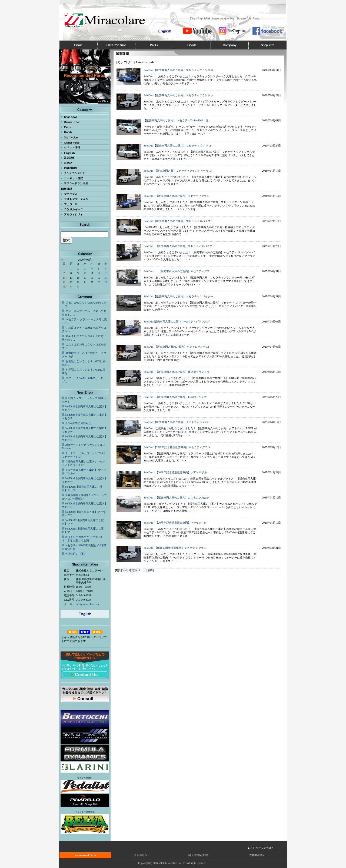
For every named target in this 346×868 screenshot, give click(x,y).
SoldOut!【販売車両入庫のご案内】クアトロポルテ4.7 (176, 422)
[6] (132, 570)
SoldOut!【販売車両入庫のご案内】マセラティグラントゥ (178, 95)
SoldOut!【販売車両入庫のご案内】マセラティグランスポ (178, 70)
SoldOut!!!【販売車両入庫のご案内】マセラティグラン (176, 196)
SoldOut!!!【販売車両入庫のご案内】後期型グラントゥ (176, 372)
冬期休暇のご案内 (76, 554)
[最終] (150, 570)
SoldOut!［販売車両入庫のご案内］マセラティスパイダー (178, 221)
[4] (126, 570)
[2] (120, 570)
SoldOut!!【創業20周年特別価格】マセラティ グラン (175, 548)
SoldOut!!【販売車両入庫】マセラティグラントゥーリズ (177, 171)
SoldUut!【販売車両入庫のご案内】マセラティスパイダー (178, 296)
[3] (123, 570)
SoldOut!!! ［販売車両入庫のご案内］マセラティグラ (176, 271)
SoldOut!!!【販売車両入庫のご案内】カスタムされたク (176, 498)
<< (62, 260)
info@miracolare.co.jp (88, 604)
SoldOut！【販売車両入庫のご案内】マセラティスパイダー (179, 246)
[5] (129, 570)
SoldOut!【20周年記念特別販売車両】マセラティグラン (177, 447)
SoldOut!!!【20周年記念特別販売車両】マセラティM (175, 523)
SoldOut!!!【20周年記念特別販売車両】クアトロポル (175, 472)
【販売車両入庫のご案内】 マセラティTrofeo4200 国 (176, 120)
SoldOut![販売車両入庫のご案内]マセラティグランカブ (176, 322)
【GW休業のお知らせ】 (79, 423)
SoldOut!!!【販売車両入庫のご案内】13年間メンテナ (175, 397)
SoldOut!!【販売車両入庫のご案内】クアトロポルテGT (176, 347)
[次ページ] (140, 570)
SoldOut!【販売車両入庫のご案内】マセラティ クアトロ (177, 146)
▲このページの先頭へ (261, 848)
